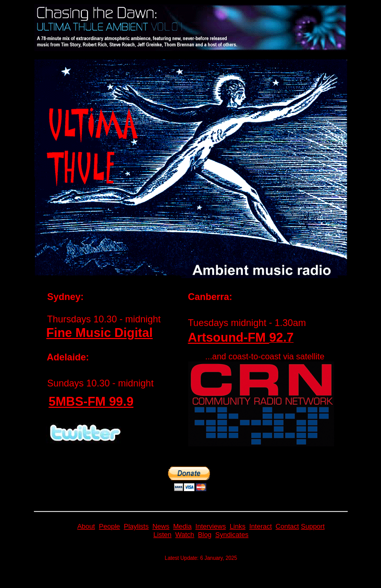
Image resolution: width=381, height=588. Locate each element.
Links (238, 526)
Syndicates (232, 535)
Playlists (137, 526)
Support (313, 526)
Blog (205, 535)
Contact (287, 526)
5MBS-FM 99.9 (91, 401)
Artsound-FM (229, 337)
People (109, 526)
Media (182, 526)
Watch (185, 535)
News (161, 526)
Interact (260, 526)
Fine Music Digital (100, 333)
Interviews (211, 526)
